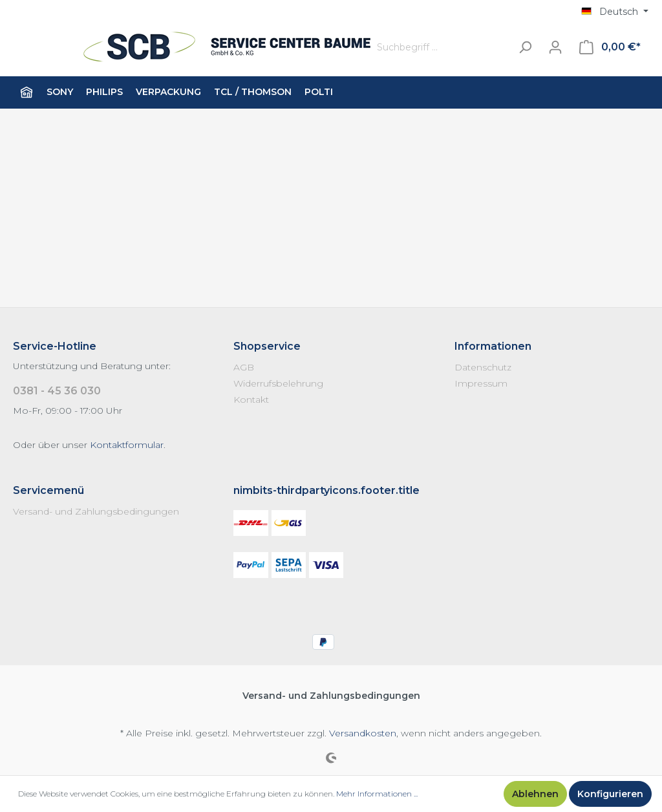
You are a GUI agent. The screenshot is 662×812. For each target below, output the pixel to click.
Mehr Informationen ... (377, 794)
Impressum (481, 383)
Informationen (493, 346)
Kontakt (251, 400)
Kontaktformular (127, 445)
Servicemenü (48, 490)
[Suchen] (525, 48)
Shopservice (267, 346)
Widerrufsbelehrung (278, 383)
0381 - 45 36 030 (57, 391)
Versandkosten (363, 733)
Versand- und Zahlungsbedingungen (96, 511)
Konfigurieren (610, 794)
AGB (244, 367)
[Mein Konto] (555, 47)
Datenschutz (483, 367)
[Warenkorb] (610, 47)
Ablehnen (535, 794)
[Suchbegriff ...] (441, 48)
